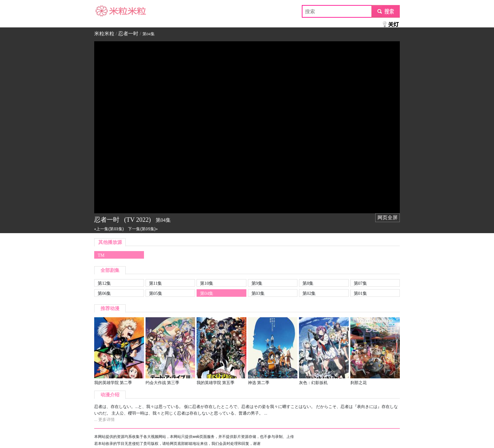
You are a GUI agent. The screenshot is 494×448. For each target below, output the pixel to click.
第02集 (309, 293)
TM (101, 255)
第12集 (104, 283)
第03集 (258, 293)
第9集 (257, 283)
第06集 (104, 293)
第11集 (156, 283)
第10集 (207, 283)
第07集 (360, 283)
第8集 (308, 283)
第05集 (156, 293)
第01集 (360, 293)
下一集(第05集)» (143, 229)
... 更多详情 (104, 419)
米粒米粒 (104, 11)
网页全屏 (388, 218)
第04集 (207, 293)
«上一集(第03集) (109, 229)
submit (385, 11)
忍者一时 (128, 34)
